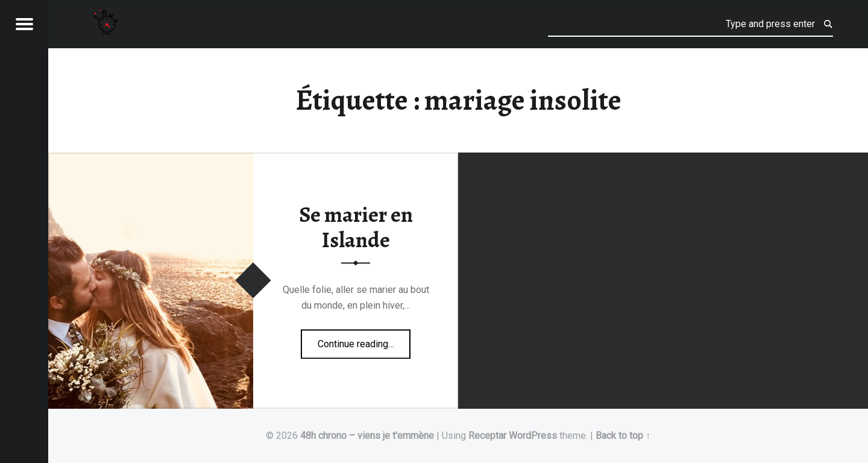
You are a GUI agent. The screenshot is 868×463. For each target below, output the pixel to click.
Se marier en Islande (356, 228)
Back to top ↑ (623, 436)
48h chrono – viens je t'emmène (367, 436)
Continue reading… (364, 340)
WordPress (533, 436)
